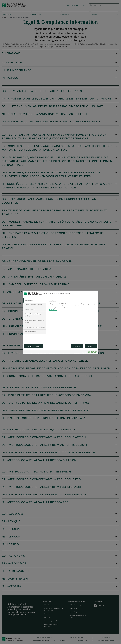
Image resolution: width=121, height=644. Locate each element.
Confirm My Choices (34, 346)
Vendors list (61, 310)
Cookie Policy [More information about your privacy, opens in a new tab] (53, 310)
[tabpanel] (73, 306)
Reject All (77, 346)
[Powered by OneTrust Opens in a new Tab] (89, 352)
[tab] (34, 300)
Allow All (91, 346)
